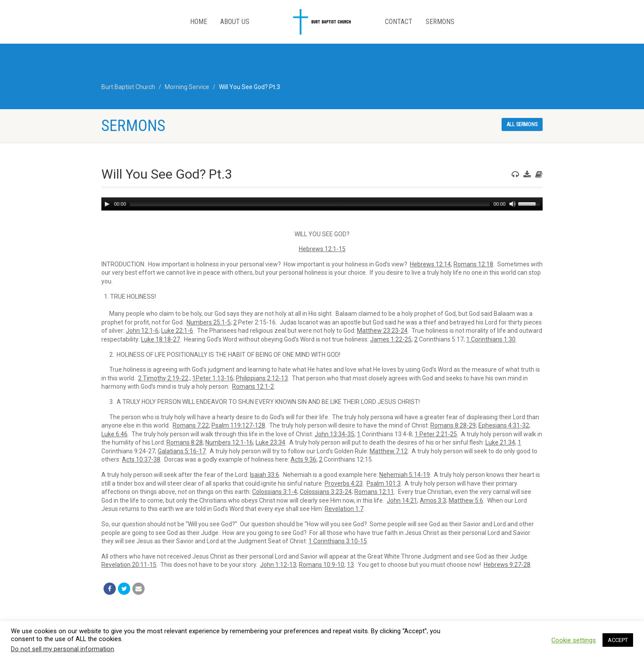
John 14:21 (402, 500)
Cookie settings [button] (574, 640)
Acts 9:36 (303, 459)
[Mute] (512, 204)
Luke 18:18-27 (161, 339)
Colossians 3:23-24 (326, 492)
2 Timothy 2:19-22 (163, 378)
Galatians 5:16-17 (182, 451)
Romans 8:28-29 (453, 425)
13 (350, 565)
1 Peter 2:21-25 (436, 434)
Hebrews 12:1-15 (322, 249)
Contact (399, 22)
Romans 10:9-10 (322, 565)
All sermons (522, 124)
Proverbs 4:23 (344, 483)
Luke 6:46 (114, 434)
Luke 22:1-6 (177, 331)
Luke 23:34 (270, 442)
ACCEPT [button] (618, 640)
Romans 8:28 (185, 442)
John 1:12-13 (278, 565)
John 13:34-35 (334, 434)
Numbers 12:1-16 (229, 442)
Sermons (440, 22)
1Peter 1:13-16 (213, 378)
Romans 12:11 (374, 492)
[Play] (107, 204)
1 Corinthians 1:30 (491, 339)
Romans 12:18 (473, 264)
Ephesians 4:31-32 (504, 425)
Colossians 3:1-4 (275, 492)
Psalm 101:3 (384, 483)
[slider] (310, 204)
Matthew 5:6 (466, 500)
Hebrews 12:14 (430, 264)
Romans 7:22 (191, 425)
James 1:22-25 (391, 339)
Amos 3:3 (433, 500)
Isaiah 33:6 (265, 475)
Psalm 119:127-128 (238, 425)
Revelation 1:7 (344, 509)
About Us (235, 22)
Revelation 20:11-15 (129, 565)
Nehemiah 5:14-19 (405, 475)
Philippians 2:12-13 (262, 378)
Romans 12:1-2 (253, 386)
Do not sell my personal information (62, 649)
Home (199, 22)
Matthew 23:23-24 (382, 331)
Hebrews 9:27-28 (507, 565)
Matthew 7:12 (389, 451)
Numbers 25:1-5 (209, 322)
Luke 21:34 (500, 442)
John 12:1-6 (142, 331)
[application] (322, 204)
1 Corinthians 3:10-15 (338, 541)
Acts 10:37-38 (141, 459)
